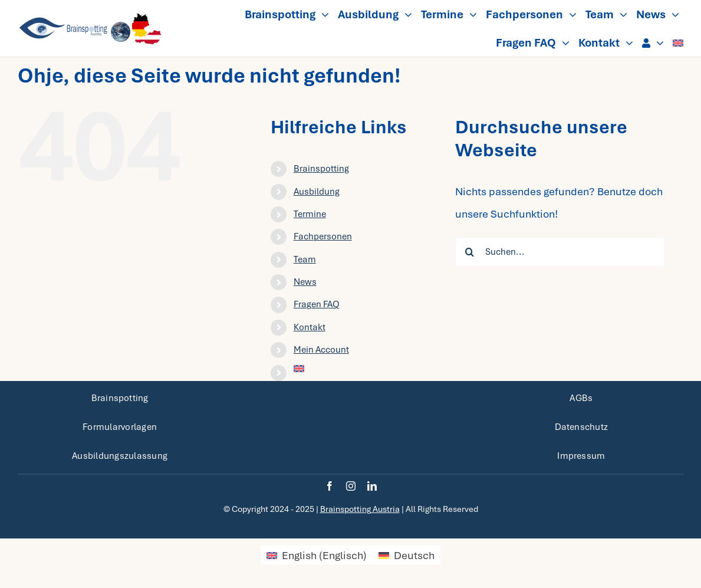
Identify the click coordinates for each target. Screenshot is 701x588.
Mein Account (321, 350)
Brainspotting (321, 169)
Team (305, 259)
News (305, 282)
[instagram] (351, 486)
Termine (310, 214)
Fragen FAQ (317, 304)
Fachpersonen (323, 236)
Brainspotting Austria (360, 509)
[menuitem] (678, 42)
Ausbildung (317, 192)
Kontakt (310, 327)
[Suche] (470, 252)
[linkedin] (372, 486)
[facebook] (330, 486)
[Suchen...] (560, 252)
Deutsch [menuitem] (414, 555)
